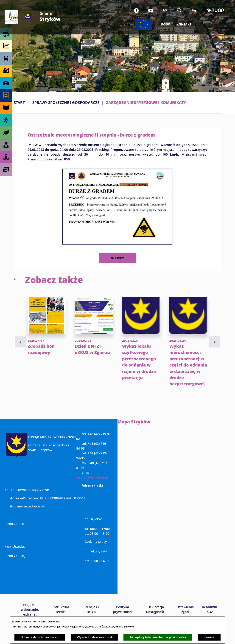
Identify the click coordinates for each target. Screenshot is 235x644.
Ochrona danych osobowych (40, 637)
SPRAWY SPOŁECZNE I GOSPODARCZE (66, 103)
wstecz (118, 258)
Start (19, 103)
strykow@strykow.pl (92, 496)
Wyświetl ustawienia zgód (94, 637)
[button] (117, 246)
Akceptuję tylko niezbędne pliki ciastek (158, 637)
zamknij (209, 637)
